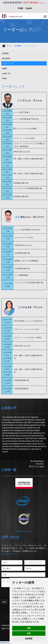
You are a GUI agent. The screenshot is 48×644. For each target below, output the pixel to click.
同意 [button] (29, 628)
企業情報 (5, 53)
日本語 (20, 8)
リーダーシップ (8, 63)
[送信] (4, 602)
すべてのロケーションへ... (12, 554)
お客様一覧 (6, 73)
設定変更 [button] (29, 639)
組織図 (4, 68)
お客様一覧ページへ (24, 531)
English (29, 8)
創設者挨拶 (6, 58)
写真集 (4, 78)
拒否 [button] (29, 633)
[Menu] (45, 17)
